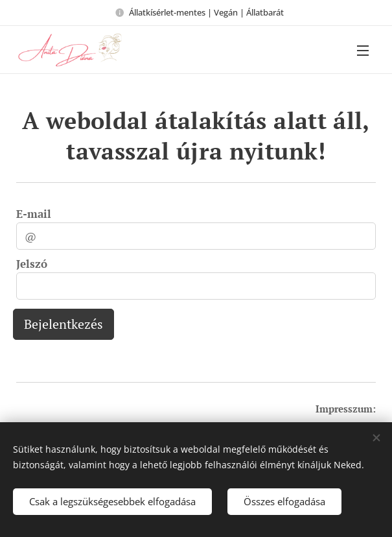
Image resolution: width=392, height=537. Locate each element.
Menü (363, 51)
